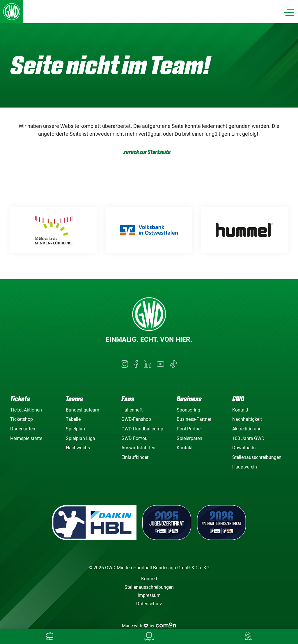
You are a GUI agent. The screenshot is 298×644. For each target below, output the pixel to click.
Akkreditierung (247, 429)
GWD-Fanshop (136, 419)
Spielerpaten (189, 438)
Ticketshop (22, 419)
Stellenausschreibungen (257, 457)
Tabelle (73, 419)
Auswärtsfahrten (138, 448)
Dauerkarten (23, 429)
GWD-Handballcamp (142, 429)
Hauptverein (245, 467)
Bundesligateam (83, 410)
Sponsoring (188, 410)
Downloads (244, 448)
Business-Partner (194, 419)
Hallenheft (132, 410)
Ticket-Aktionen (26, 410)
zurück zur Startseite (147, 152)
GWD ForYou (134, 438)
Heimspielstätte (26, 438)
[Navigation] (289, 12)
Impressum (149, 595)
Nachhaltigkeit (247, 419)
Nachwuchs (78, 448)
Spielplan (75, 429)
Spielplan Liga (80, 438)
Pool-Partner (189, 429)
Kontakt (185, 448)
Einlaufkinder (135, 457)
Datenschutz (149, 604)
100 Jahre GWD (248, 438)
